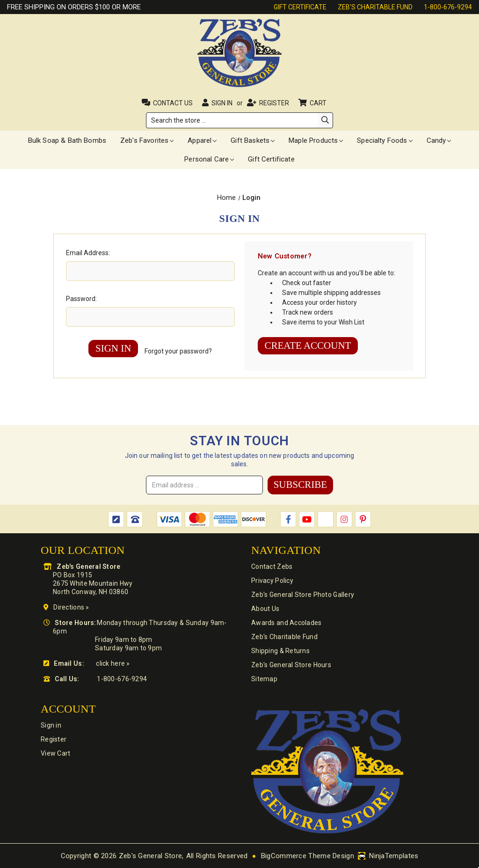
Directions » (71, 607)
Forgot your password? (178, 351)
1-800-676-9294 (448, 7)
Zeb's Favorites (147, 140)
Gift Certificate (300, 7)
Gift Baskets (253, 140)
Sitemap (264, 679)
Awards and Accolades (287, 623)
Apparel (202, 140)
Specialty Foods (385, 140)
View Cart (56, 753)
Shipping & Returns (280, 651)
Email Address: (88, 253)
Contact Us (173, 103)
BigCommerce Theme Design (308, 856)
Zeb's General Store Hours (291, 665)
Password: (81, 299)
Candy (439, 140)
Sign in (222, 103)
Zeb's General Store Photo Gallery (303, 595)
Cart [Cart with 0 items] (319, 103)
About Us (265, 609)
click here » (113, 663)
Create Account (308, 346)
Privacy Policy (272, 581)
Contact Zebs (272, 566)
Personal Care (209, 159)
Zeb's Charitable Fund (375, 7)
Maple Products (316, 140)
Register (274, 103)
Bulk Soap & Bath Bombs (67, 140)
